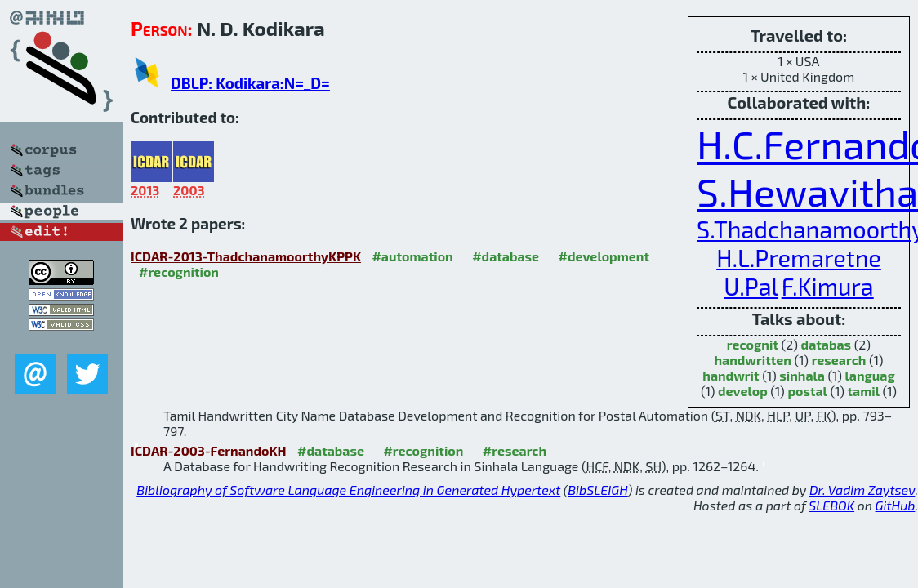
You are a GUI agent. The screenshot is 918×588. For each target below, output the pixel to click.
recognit (753, 344)
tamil (864, 391)
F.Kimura (828, 286)
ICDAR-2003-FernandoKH (209, 450)
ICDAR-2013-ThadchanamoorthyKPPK (246, 256)
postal (807, 391)
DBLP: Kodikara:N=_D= (250, 83)
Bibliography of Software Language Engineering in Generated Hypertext (348, 490)
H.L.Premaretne (799, 258)
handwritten (753, 360)
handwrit (731, 375)
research (839, 360)
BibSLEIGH (597, 490)
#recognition (179, 272)
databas (826, 344)
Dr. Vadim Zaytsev (862, 490)
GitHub (896, 505)
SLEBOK (831, 505)
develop (743, 391)
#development (604, 256)
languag (870, 375)
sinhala (802, 375)
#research (515, 450)
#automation (412, 256)
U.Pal (751, 286)
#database (506, 256)
